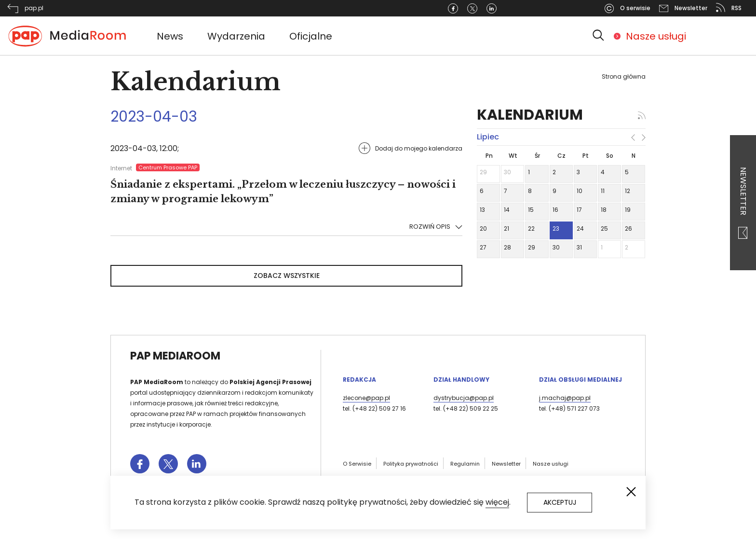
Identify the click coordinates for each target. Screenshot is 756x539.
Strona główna (624, 76)
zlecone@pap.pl (366, 398)
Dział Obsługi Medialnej (580, 380)
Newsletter (743, 203)
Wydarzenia (236, 36)
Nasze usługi (656, 36)
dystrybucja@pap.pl (464, 398)
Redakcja (359, 380)
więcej (497, 502)
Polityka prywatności (411, 464)
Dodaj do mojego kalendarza (419, 148)
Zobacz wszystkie (287, 276)
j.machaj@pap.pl (565, 398)
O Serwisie (357, 464)
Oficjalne (311, 36)
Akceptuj (560, 502)
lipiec (488, 137)
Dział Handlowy (461, 380)
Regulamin (465, 464)
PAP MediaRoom (175, 356)
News (170, 36)
